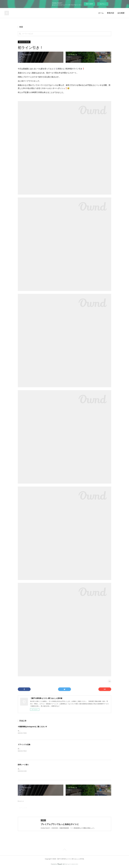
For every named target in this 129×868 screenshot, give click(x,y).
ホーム (101, 13)
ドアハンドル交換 (24, 745)
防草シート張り (23, 765)
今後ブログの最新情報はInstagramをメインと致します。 (35, 731)
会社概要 (121, 13)
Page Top (64, 850)
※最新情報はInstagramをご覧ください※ (32, 727)
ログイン (103, 4)
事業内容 (111, 13)
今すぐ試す (89, 4)
